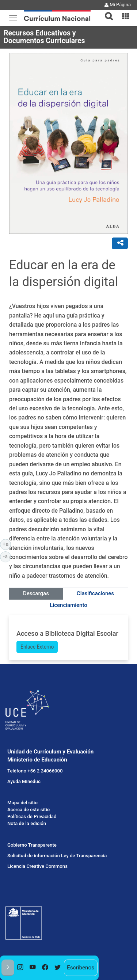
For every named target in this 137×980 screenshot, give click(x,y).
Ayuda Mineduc (24, 781)
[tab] (106, 12)
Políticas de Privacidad (32, 816)
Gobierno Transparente (32, 845)
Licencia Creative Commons (37, 866)
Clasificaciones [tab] (95, 593)
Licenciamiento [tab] (68, 605)
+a (7, 544)
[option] (20, 968)
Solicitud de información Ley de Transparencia (57, 856)
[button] (106, 12)
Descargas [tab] (36, 593)
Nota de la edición (27, 823)
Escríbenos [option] (81, 968)
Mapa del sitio (22, 803)
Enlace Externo (37, 647)
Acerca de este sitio (28, 810)
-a (7, 556)
